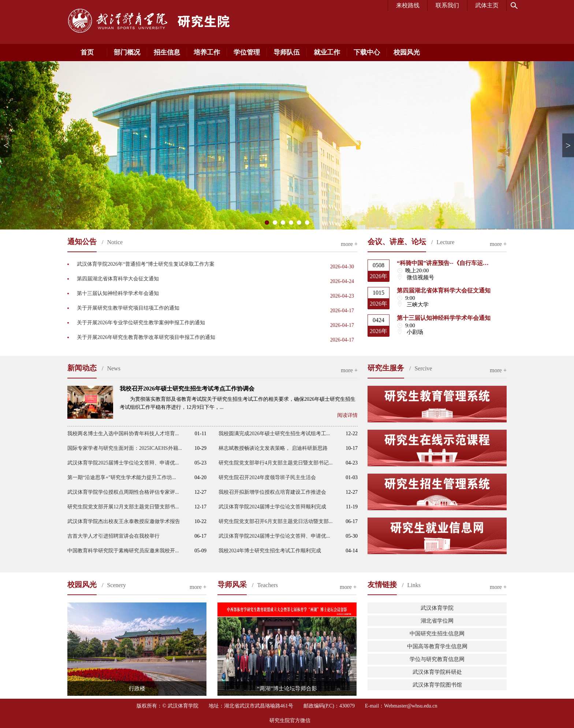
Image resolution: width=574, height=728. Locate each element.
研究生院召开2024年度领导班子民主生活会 (267, 477)
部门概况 (127, 52)
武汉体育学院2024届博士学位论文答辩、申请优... (274, 536)
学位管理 (247, 52)
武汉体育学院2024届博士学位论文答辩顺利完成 (272, 507)
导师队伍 (287, 52)
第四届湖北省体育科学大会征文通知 (118, 279)
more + (349, 244)
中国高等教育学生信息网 (437, 646)
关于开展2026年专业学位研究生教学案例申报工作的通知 (141, 323)
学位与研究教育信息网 (437, 659)
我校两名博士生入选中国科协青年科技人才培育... (123, 434)
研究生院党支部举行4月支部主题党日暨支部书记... (276, 463)
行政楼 (137, 688)
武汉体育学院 (437, 608)
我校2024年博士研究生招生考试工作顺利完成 (270, 551)
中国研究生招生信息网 (437, 634)
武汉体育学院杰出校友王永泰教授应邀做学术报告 (124, 521)
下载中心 (367, 52)
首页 (87, 52)
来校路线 (408, 5)
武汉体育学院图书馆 (437, 685)
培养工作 (207, 52)
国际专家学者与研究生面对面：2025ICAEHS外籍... (125, 448)
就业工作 (327, 52)
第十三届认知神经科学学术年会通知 (118, 293)
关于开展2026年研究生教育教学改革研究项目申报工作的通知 (146, 337)
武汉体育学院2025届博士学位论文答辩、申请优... (123, 463)
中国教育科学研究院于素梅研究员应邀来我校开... (123, 551)
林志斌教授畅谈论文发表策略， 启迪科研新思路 (273, 448)
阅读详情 (347, 415)
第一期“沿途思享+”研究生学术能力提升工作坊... (122, 477)
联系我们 (447, 5)
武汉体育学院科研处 (437, 672)
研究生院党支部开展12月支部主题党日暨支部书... (123, 507)
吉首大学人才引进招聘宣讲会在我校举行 (113, 536)
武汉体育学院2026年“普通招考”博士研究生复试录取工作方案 (146, 264)
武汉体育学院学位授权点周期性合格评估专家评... (123, 492)
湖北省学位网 (437, 621)
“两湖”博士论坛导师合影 (287, 688)
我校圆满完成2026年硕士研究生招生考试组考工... (274, 434)
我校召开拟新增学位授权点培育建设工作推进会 (272, 492)
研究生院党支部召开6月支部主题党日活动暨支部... (276, 521)
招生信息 (167, 52)
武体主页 (487, 5)
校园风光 (407, 52)
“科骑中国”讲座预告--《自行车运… (443, 263)
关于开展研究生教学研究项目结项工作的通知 (128, 308)
